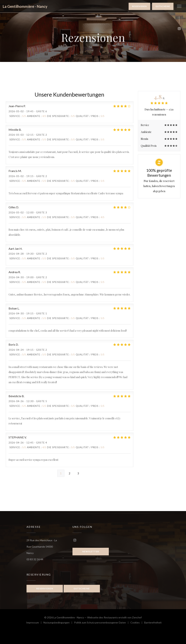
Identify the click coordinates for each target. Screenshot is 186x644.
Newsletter (91, 551)
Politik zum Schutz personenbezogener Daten (102, 623)
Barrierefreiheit (153, 623)
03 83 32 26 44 (35, 559)
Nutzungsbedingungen (59, 623)
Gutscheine (163, 6)
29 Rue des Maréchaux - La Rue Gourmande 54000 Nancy (42, 547)
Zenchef (137, 617)
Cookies (137, 623)
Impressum (35, 623)
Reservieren (139, 6)
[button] (179, 6)
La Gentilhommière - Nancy (25, 6)
